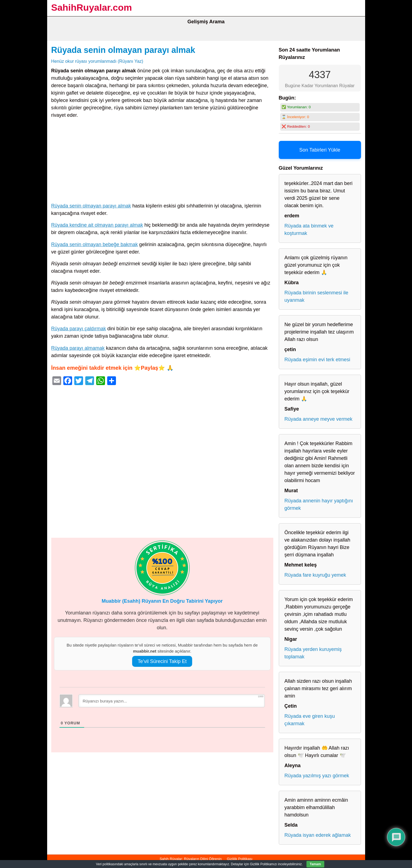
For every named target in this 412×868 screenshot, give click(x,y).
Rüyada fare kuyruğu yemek (315, 575)
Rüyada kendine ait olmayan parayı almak (97, 225)
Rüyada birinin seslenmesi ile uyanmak (316, 296)
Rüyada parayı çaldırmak (79, 329)
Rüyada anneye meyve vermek (319, 419)
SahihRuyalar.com (92, 7)
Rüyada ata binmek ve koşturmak (309, 230)
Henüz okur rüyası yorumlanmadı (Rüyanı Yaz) (97, 61)
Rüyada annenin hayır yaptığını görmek (319, 504)
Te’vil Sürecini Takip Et (162, 661)
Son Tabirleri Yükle (320, 150)
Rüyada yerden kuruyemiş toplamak (313, 653)
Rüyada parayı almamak (78, 348)
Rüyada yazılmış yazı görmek (317, 776)
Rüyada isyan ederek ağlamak (318, 835)
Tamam (315, 864)
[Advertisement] (162, 162)
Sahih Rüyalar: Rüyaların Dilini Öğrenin (191, 859)
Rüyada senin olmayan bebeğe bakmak (95, 244)
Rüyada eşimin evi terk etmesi (317, 360)
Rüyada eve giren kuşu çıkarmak (310, 720)
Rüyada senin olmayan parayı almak (123, 50)
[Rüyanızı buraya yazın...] (172, 701)
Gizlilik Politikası (240, 859)
